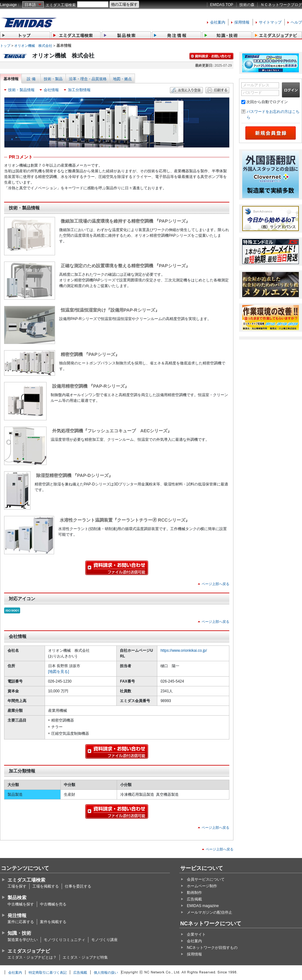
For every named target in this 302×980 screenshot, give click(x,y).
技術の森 (247, 5)
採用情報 (242, 22)
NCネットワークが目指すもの (212, 948)
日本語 (30, 5)
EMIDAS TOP (222, 5)
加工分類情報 (79, 90)
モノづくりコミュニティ (64, 940)
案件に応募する (21, 922)
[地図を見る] (59, 672)
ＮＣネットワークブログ (281, 5)
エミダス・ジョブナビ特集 (85, 957)
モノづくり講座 (104, 940)
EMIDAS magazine (203, 906)
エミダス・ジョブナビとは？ (32, 957)
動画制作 (194, 893)
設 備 (31, 79)
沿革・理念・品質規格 (88, 79)
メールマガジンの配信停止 (210, 912)
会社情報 (51, 90)
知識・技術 (19, 933)
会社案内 (218, 22)
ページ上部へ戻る (215, 584)
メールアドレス (256, 85)
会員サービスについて (206, 879)
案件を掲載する (53, 922)
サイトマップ (270, 22)
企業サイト (196, 934)
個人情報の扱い (106, 972)
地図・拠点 (122, 79)
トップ (5, 46)
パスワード (252, 93)
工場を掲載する (46, 886)
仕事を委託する (78, 886)
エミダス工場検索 (61, 5)
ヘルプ (296, 22)
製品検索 (17, 897)
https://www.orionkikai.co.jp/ (184, 651)
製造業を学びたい (23, 940)
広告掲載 (194, 899)
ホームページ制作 (202, 886)
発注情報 (17, 915)
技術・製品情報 (21, 90)
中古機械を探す (21, 904)
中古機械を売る (53, 904)
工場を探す (17, 886)
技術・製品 (53, 79)
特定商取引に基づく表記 (48, 972)
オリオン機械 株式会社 (33, 46)
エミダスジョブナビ (29, 951)
